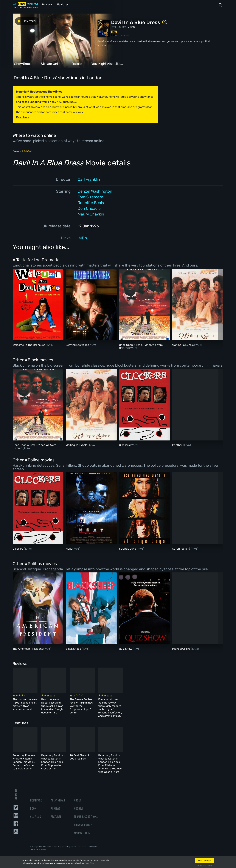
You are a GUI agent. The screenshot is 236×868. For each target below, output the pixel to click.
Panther (178, 445)
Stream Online (52, 63)
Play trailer (26, 21)
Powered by (22, 151)
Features (62, 4)
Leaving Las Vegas (78, 345)
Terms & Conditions (86, 811)
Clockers (125, 445)
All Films (36, 811)
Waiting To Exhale (183, 345)
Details (77, 63)
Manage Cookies (84, 828)
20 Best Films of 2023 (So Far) (130, 754)
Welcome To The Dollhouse (29, 345)
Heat (69, 548)
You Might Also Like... (107, 63)
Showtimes (23, 63)
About (78, 795)
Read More (90, 863)
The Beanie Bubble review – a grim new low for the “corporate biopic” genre (132, 704)
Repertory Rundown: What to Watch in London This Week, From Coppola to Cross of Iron (83, 757)
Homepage (36, 795)
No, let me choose (205, 865)
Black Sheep (74, 648)
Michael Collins (182, 648)
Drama (131, 26)
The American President (28, 648)
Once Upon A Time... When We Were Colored (141, 346)
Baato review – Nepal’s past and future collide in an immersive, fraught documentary (81, 704)
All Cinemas (58, 795)
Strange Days (128, 548)
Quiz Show (126, 648)
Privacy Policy (83, 820)
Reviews (47, 4)
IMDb (82, 238)
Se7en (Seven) (181, 548)
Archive (79, 803)
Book (33, 803)
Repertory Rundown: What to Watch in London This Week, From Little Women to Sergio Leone (34, 757)
